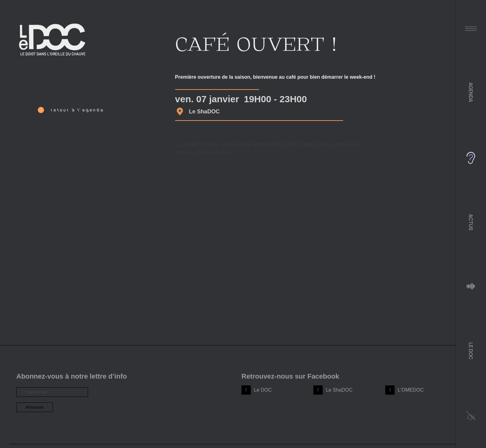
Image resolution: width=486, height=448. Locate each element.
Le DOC (471, 351)
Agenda (471, 92)
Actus (471, 222)
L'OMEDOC (411, 390)
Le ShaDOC (339, 390)
